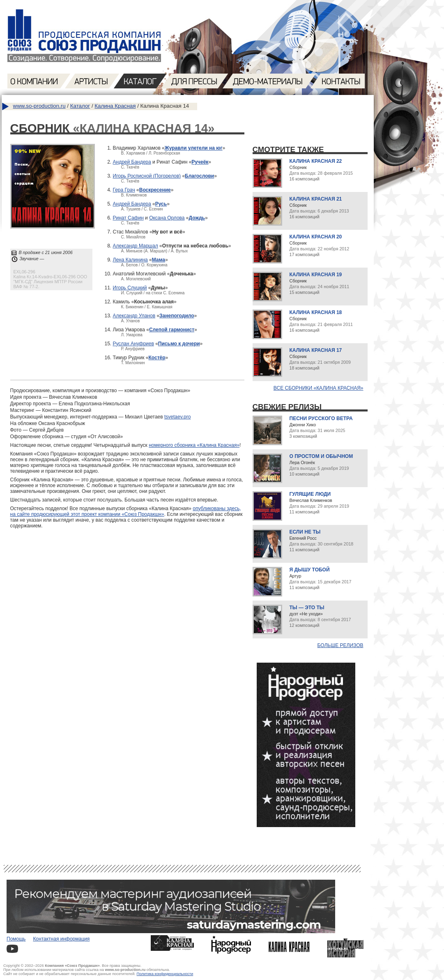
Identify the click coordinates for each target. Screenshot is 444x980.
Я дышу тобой (310, 570)
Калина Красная (115, 106)
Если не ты (305, 532)
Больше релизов (340, 645)
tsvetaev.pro (177, 417)
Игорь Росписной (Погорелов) (147, 176)
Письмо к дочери (179, 344)
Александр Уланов (134, 316)
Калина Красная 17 (316, 350)
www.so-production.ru (39, 106)
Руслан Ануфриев (133, 344)
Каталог (80, 106)
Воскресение (155, 190)
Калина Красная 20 (316, 237)
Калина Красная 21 (316, 199)
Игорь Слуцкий (130, 288)
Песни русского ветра (321, 418)
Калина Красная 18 (316, 312)
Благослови (199, 176)
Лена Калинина (130, 260)
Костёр (157, 358)
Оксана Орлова (167, 218)
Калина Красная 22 (316, 161)
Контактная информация (61, 939)
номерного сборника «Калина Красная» (194, 445)
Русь (161, 204)
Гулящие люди (310, 494)
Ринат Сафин (128, 218)
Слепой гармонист (172, 330)
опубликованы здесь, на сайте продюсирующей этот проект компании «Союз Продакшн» (126, 511)
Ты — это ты (307, 608)
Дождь (197, 218)
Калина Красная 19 (316, 275)
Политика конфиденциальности (165, 974)
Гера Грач (124, 190)
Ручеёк (200, 162)
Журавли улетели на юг (194, 148)
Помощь (16, 939)
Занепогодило (177, 316)
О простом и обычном (321, 456)
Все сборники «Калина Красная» (319, 388)
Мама (159, 260)
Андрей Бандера (132, 162)
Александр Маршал (136, 246)
